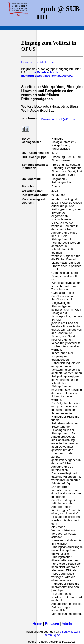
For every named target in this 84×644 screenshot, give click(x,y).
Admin (67, 624)
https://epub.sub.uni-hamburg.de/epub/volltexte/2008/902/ (47, 74)
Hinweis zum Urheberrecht (39, 62)
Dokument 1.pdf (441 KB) (58, 119)
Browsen (52, 624)
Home (37, 624)
